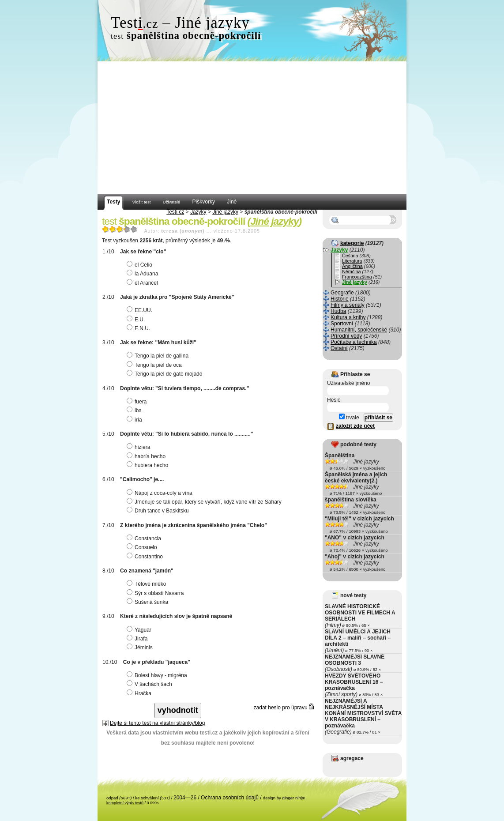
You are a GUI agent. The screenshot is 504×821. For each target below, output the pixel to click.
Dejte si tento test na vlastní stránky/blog (157, 723)
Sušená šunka (149, 602)
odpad (119, 798)
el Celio (141, 265)
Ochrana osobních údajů (230, 798)
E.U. (137, 320)
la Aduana (143, 274)
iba (135, 410)
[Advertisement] (252, 128)
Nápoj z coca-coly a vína (161, 493)
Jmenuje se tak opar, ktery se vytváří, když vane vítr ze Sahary (205, 502)
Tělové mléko (147, 584)
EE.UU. (141, 310)
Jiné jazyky (225, 212)
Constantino (146, 557)
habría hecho (147, 456)
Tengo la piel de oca (155, 365)
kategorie (352, 243)
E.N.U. (139, 328)
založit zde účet (355, 426)
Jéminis (141, 648)
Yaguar (140, 630)
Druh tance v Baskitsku (159, 511)
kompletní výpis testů (125, 803)
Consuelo (143, 547)
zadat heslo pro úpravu (284, 708)
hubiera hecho (149, 465)
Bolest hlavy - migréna (158, 675)
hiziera (139, 447)
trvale (349, 418)
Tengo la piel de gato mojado (165, 374)
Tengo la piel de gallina (159, 356)
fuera (138, 402)
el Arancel (143, 283)
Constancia (145, 539)
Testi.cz (175, 212)
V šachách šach (150, 684)
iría (135, 420)
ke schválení (152, 798)
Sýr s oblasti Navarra (156, 593)
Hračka (140, 693)
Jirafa (138, 639)
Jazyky (198, 212)
